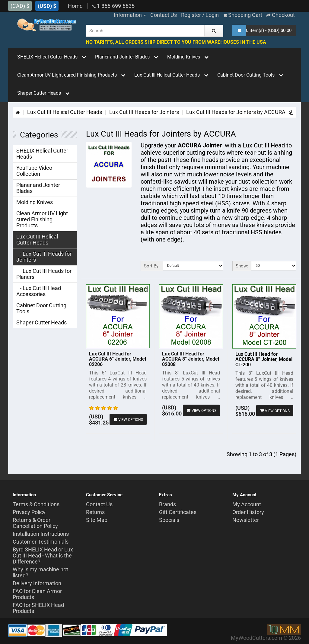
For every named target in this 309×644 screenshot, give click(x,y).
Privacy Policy (29, 512)
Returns (95, 512)
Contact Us (99, 504)
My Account (247, 504)
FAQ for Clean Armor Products (37, 594)
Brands (167, 504)
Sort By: (152, 266)
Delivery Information (37, 583)
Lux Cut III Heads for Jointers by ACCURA (236, 112)
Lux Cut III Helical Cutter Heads (171, 75)
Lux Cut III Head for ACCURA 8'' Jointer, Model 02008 (191, 359)
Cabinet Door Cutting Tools (250, 75)
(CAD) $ (20, 6)
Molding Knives (188, 57)
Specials (169, 520)
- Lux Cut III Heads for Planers (44, 274)
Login (212, 15)
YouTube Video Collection (34, 171)
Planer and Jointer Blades (127, 57)
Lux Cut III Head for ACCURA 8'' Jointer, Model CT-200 (264, 359)
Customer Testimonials (41, 542)
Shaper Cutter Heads (43, 93)
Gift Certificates (178, 512)
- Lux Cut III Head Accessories (39, 291)
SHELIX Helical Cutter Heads (52, 57)
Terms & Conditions (36, 504)
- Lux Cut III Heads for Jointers (44, 257)
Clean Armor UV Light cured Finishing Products (71, 75)
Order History (248, 512)
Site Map (97, 520)
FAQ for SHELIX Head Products (38, 608)
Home (75, 6)
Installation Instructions (41, 534)
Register (191, 15)
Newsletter (246, 520)
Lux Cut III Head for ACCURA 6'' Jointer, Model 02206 (118, 359)
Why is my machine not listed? (40, 572)
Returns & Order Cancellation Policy (35, 523)
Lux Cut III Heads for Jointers (144, 112)
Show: (242, 266)
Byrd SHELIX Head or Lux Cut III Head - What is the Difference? (43, 556)
